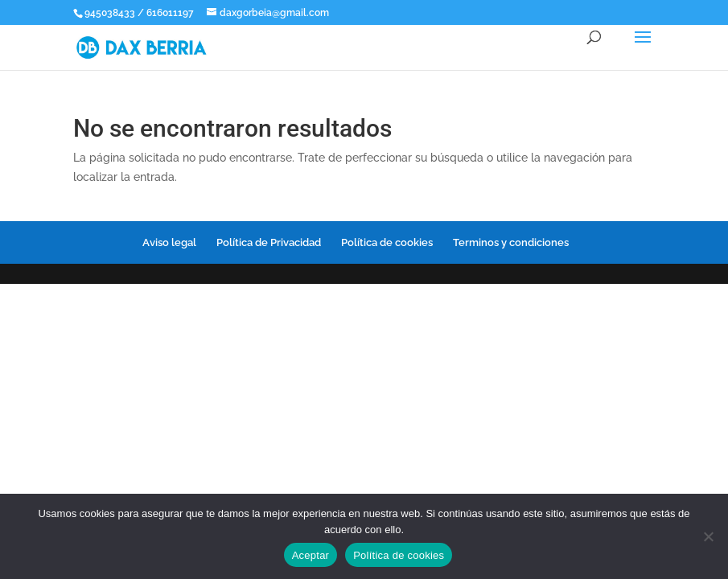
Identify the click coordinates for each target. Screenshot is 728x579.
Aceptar (311, 555)
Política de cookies (387, 242)
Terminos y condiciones (511, 242)
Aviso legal (169, 242)
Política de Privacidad (269, 242)
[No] (708, 536)
